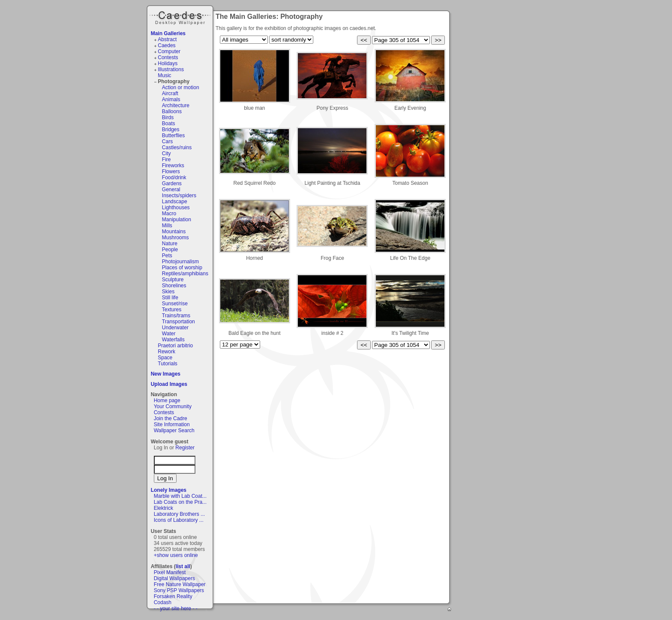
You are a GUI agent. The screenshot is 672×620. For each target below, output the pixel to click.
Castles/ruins (177, 147)
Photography (174, 81)
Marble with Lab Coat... (180, 496)
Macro (169, 214)
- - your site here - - (176, 608)
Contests (168, 57)
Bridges (171, 129)
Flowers (171, 172)
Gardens (172, 184)
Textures (172, 310)
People (170, 250)
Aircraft (170, 93)
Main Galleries (168, 33)
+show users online (176, 555)
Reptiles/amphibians (185, 274)
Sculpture (173, 280)
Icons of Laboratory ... (179, 520)
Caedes (181, 17)
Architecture (176, 105)
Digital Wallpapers (174, 578)
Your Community (173, 406)
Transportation (178, 322)
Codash (163, 602)
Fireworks (173, 166)
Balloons (172, 111)
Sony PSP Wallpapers (179, 590)
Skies (168, 292)
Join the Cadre (171, 418)
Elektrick (163, 508)
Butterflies (173, 135)
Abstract (167, 39)
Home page (167, 400)
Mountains (174, 232)
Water (169, 334)
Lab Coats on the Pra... (180, 502)
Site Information (172, 424)
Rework (166, 352)
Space (165, 358)
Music (164, 75)
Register (185, 448)
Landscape (175, 202)
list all (183, 566)
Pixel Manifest (170, 572)
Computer (169, 51)
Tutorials (168, 364)
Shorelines (174, 286)
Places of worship (182, 268)
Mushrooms (175, 238)
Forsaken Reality (173, 596)
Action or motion (181, 87)
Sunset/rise (175, 304)
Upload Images (169, 384)
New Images (166, 374)
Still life (170, 298)
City (166, 153)
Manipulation (177, 220)
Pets (167, 256)
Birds (168, 117)
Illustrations (171, 69)
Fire (166, 160)
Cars (167, 141)
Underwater (175, 328)
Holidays (168, 63)
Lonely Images (169, 490)
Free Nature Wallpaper (180, 584)
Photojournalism (180, 262)
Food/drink (174, 178)
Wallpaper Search (174, 430)
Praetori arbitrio (175, 346)
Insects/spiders (179, 196)
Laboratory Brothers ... (179, 514)
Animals (171, 99)
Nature (170, 244)
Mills (167, 226)
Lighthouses (176, 208)
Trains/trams (176, 316)
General (171, 190)
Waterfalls (173, 340)
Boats (169, 123)
